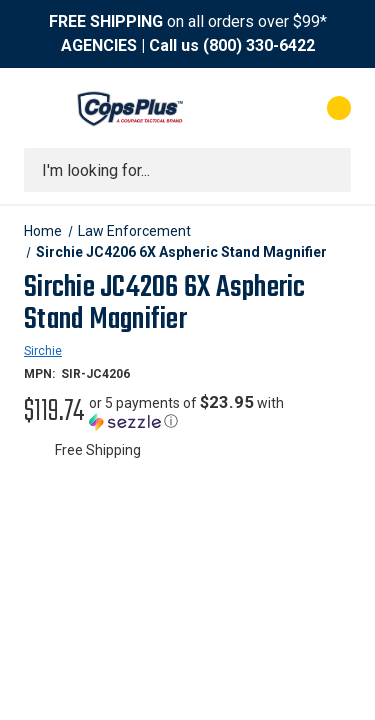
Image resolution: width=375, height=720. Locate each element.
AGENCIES (99, 45)
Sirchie (43, 351)
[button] (220, 412)
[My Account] (258, 108)
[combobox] (187, 170)
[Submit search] (329, 170)
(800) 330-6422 (259, 45)
